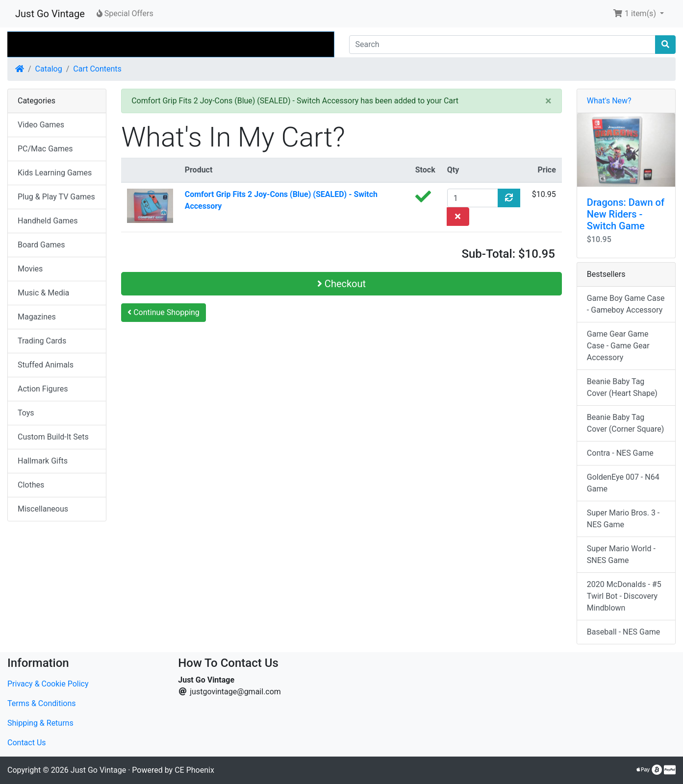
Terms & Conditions (42, 703)
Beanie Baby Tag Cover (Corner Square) (626, 423)
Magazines (37, 317)
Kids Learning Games (55, 173)
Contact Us (27, 743)
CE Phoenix (194, 770)
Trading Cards (42, 341)
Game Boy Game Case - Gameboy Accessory (626, 304)
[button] (638, 14)
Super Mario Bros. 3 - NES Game (623, 519)
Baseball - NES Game (623, 632)
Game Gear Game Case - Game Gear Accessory (618, 346)
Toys (26, 413)
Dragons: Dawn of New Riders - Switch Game (626, 214)
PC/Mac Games (45, 149)
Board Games (41, 245)
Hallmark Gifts (43, 461)
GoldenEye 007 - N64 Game (623, 483)
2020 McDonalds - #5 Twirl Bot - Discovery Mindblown (624, 596)
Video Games (41, 125)
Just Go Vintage (50, 14)
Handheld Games (48, 221)
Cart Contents (97, 69)
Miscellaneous (43, 509)
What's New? (609, 101)
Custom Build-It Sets (53, 437)
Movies (30, 269)
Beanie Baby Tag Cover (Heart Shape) (622, 387)
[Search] (503, 45)
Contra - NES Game (620, 453)
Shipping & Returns (40, 723)
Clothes (31, 485)
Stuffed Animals (46, 365)
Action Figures (43, 389)
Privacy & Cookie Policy (48, 684)
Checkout (341, 284)
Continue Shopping (164, 312)
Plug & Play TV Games (56, 197)
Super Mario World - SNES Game (621, 554)
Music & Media (43, 293)
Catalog (49, 69)
